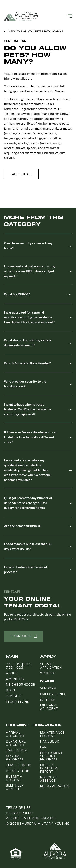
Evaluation (17, 750)
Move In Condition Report (49, 768)
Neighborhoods (21, 685)
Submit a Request (14, 778)
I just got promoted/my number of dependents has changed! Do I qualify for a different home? (28, 503)
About (12, 673)
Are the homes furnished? (23, 526)
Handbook (50, 741)
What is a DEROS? (17, 294)
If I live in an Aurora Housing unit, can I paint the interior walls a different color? (31, 437)
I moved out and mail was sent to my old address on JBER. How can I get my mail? (30, 271)
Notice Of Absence (49, 779)
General (11, 41)
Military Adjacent (49, 707)
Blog (11, 690)
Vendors (48, 688)
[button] (21, 174)
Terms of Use (18, 808)
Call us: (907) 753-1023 (19, 666)
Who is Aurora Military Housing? (27, 363)
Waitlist (48, 673)
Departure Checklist (16, 743)
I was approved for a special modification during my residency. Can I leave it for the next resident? (29, 317)
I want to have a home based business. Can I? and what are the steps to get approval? (28, 409)
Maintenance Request (52, 734)
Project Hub (18, 771)
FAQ (7, 32)
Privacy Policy (20, 813)
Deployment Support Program (51, 756)
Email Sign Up (19, 765)
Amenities (15, 679)
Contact (14, 696)
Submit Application (51, 666)
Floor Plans (18, 702)
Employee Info (53, 694)
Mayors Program (15, 758)
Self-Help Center (15, 787)
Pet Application (55, 786)
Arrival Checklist (15, 734)
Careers (48, 700)
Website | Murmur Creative (31, 818)
